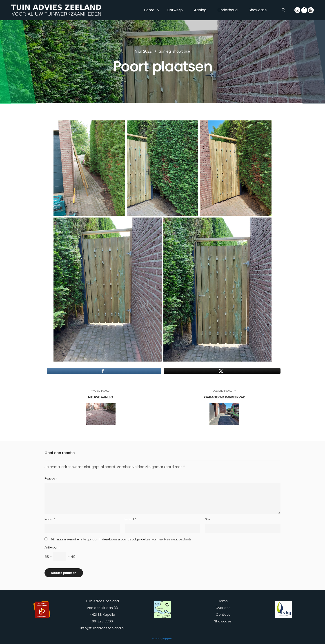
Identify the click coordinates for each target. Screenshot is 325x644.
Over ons (223, 608)
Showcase (223, 621)
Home (223, 601)
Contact (223, 614)
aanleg (165, 51)
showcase (181, 51)
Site (207, 519)
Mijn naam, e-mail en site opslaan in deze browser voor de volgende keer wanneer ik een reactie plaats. (122, 539)
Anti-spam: (52, 547)
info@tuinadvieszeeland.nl (102, 628)
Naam (50, 519)
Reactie (51, 479)
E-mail (130, 519)
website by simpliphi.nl (162, 639)
